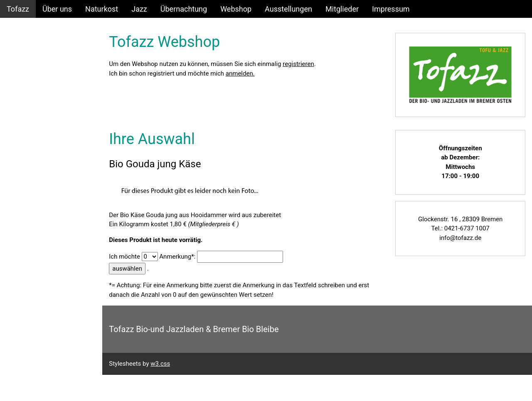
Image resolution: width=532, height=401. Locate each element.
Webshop (236, 9)
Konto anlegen (31, 72)
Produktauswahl (33, 90)
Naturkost (102, 9)
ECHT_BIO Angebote (41, 126)
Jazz (139, 9)
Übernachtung (184, 9)
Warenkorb (25, 108)
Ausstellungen (288, 9)
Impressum (391, 9)
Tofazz (18, 9)
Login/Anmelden (34, 54)
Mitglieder (342, 9)
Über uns (57, 9)
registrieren (300, 64)
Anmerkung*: (179, 256)
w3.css (162, 364)
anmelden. (242, 73)
